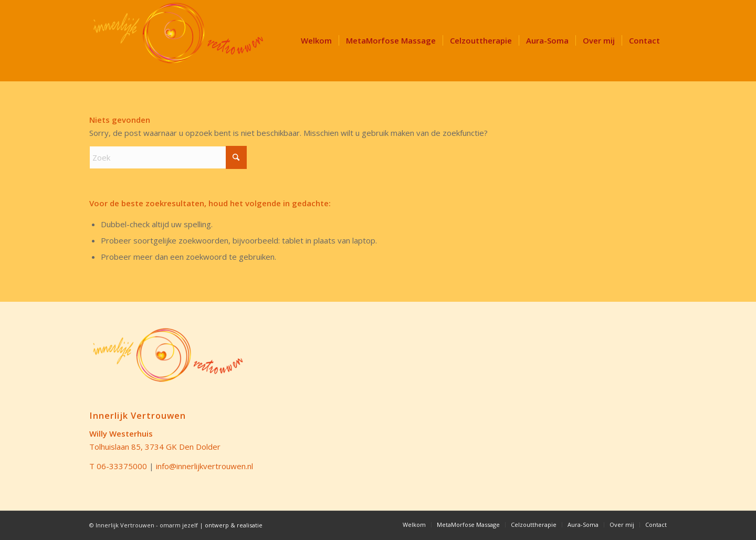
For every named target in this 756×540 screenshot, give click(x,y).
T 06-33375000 (118, 466)
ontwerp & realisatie (234, 525)
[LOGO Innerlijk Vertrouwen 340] (178, 41)
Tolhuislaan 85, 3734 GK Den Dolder (155, 447)
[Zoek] (168, 157)
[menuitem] (316, 41)
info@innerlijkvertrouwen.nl (204, 466)
